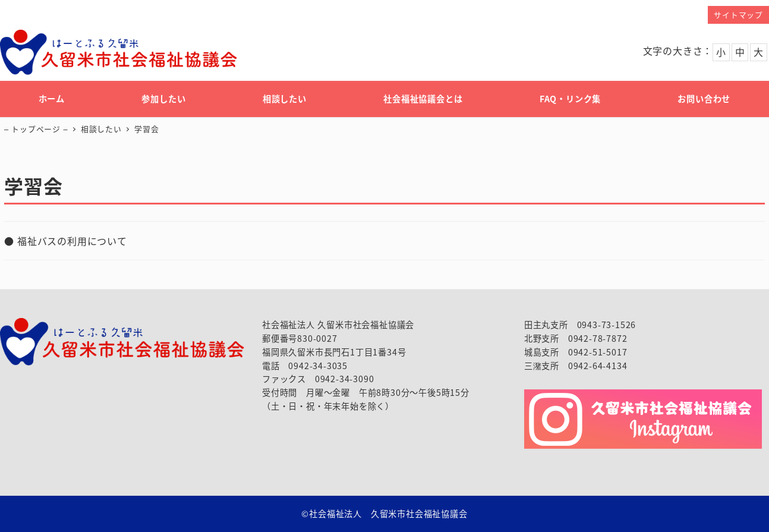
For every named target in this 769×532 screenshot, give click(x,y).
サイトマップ (738, 15)
